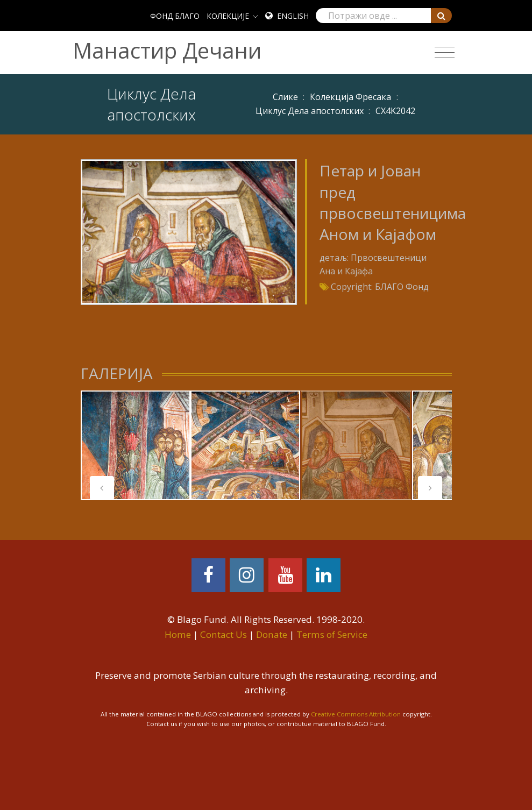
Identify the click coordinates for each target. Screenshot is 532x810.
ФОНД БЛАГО (175, 16)
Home (178, 634)
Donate (272, 634)
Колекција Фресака (350, 97)
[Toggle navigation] (445, 53)
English (293, 16)
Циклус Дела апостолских (310, 111)
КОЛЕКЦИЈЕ (228, 16)
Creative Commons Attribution (356, 714)
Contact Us (224, 634)
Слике (285, 97)
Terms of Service (332, 634)
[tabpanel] (136, 445)
